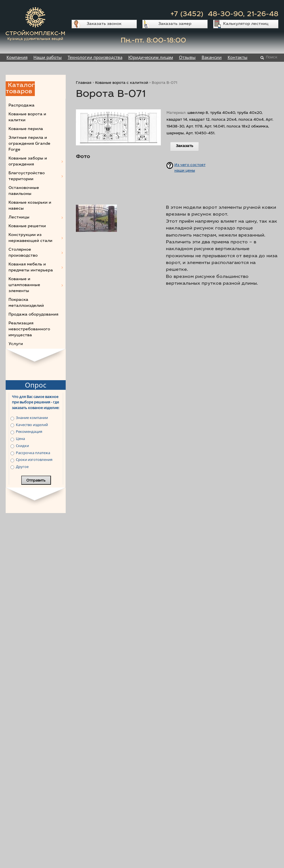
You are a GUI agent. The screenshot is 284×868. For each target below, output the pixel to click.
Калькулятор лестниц (246, 24)
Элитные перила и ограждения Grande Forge (29, 144)
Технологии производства (95, 57)
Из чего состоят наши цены (190, 167)
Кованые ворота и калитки (27, 117)
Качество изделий (32, 425)
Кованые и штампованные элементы (24, 285)
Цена (20, 439)
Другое (22, 467)
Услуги (16, 344)
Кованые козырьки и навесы (30, 206)
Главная (84, 83)
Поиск (272, 58)
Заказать (184, 146)
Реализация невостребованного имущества (29, 329)
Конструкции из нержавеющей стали (30, 238)
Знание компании (32, 418)
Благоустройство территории (27, 176)
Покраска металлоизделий (26, 303)
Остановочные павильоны (24, 191)
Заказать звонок (104, 24)
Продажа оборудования (33, 315)
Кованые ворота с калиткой (122, 83)
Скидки (22, 446)
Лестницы (19, 218)
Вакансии (212, 57)
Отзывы (187, 57)
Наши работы (48, 57)
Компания (17, 57)
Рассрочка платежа (33, 453)
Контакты (238, 57)
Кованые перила (26, 129)
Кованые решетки (27, 226)
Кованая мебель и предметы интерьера (31, 268)
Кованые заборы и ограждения (28, 162)
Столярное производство (23, 253)
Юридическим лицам (151, 57)
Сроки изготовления (34, 459)
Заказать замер (175, 24)
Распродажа (22, 106)
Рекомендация (29, 431)
